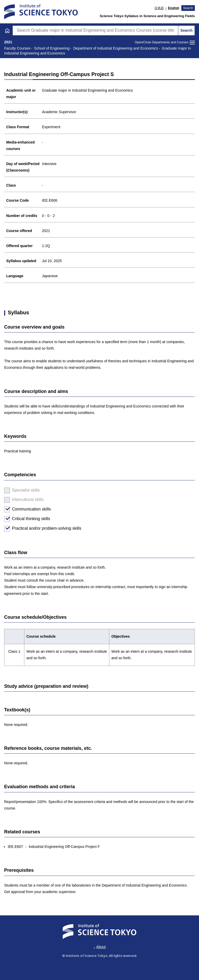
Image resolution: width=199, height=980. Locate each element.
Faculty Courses (25, 268)
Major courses (20, 168)
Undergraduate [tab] (49, 19)
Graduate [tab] (149, 19)
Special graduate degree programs (42, 283)
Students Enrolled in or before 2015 (43, 297)
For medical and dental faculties (39, 311)
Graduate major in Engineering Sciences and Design (60, 155)
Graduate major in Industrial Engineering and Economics (64, 141)
